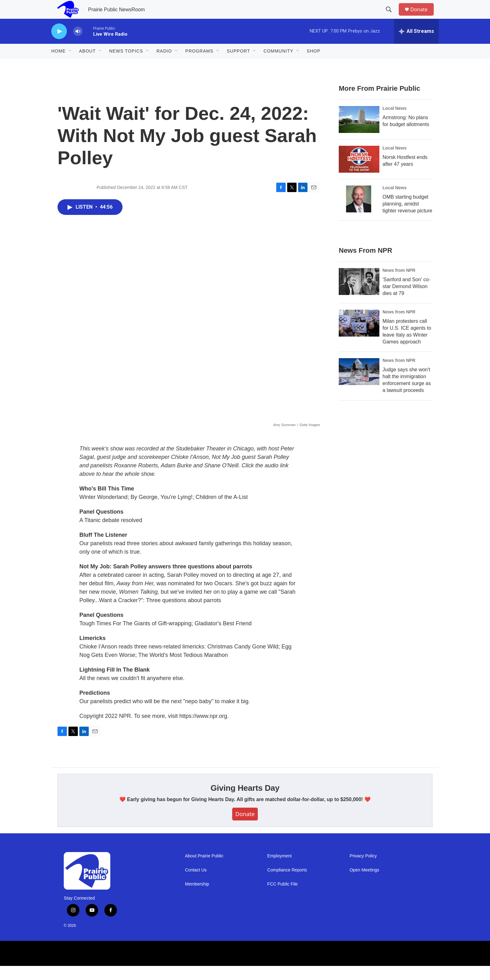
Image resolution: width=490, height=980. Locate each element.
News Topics (126, 65)
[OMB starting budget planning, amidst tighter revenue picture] (359, 213)
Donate (423, 16)
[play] (59, 46)
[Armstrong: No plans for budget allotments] (359, 134)
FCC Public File (282, 898)
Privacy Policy (363, 870)
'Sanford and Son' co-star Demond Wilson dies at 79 (406, 300)
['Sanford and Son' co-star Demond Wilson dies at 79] (359, 296)
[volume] (78, 46)
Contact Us (196, 884)
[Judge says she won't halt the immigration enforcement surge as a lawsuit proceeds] (359, 386)
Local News (395, 122)
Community (278, 65)
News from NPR (399, 284)
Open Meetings (365, 884)
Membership (197, 898)
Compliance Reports (287, 884)
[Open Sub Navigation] (70, 65)
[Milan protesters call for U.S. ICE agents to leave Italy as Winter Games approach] (359, 337)
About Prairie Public (204, 870)
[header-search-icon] (392, 17)
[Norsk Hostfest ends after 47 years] (359, 173)
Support (238, 65)
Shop (314, 65)
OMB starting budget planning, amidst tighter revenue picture (407, 218)
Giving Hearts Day (245, 802)
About (87, 65)
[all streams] (416, 45)
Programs (199, 65)
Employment (279, 870)
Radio (164, 65)
